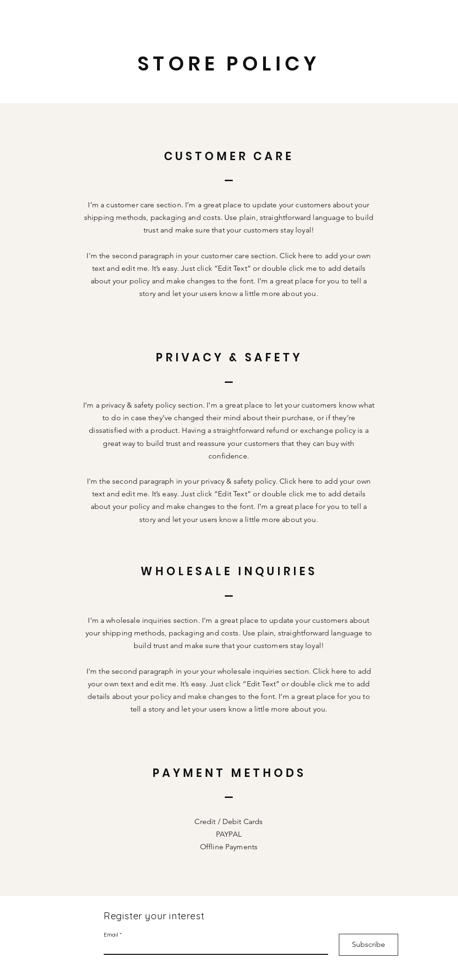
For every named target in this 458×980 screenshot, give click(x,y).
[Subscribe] (369, 945)
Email (111, 935)
